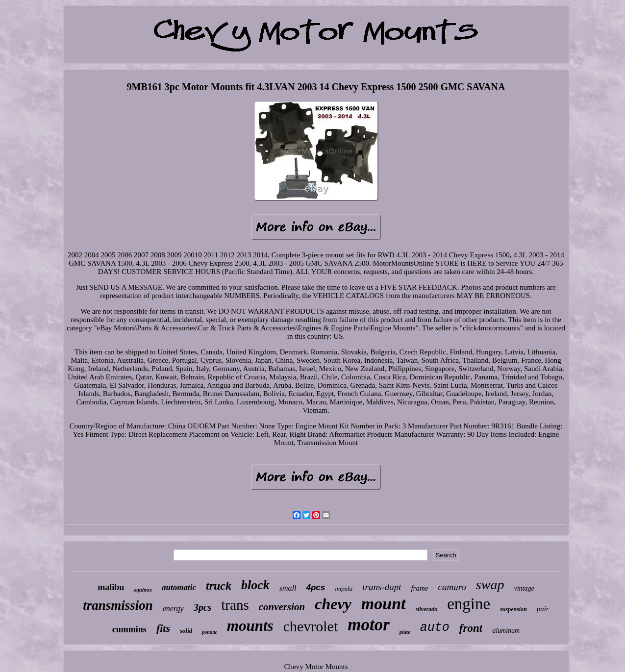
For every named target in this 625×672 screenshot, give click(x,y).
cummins (129, 629)
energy (173, 609)
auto (435, 628)
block (255, 585)
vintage (524, 588)
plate (405, 632)
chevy (333, 604)
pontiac (210, 632)
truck (219, 586)
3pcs (203, 607)
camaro (452, 587)
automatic (179, 587)
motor (369, 625)
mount (384, 604)
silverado (427, 609)
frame (420, 588)
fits (163, 628)
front (471, 628)
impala (344, 588)
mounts (250, 626)
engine (469, 604)
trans (235, 605)
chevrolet (311, 626)
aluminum (506, 631)
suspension (513, 609)
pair (543, 609)
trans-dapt (382, 587)
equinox (143, 590)
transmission (118, 605)
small (288, 588)
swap (490, 585)
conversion (282, 607)
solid (186, 631)
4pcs (315, 587)
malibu (111, 587)
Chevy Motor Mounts (316, 667)
